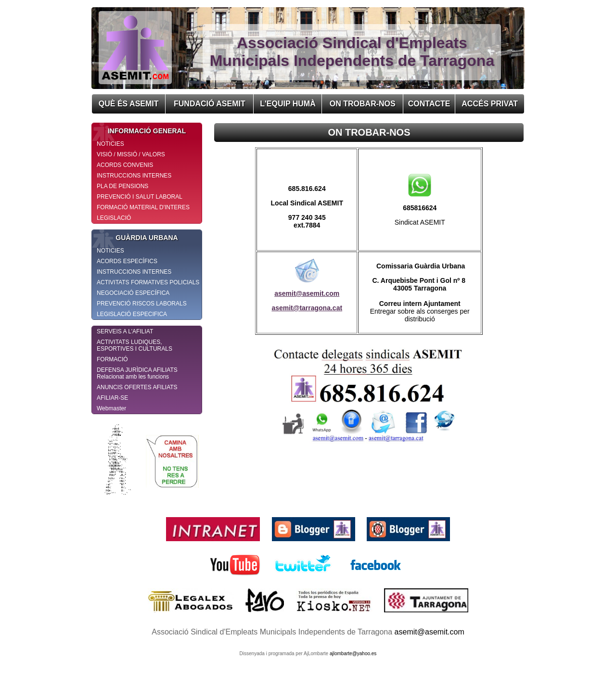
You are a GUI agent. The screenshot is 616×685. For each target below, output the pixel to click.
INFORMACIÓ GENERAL (139, 131)
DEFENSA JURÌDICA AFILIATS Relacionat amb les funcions (137, 373)
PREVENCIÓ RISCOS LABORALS (142, 304)
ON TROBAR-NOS (363, 104)
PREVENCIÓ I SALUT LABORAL (140, 197)
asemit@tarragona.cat (307, 308)
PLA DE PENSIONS (122, 186)
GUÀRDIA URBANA (135, 238)
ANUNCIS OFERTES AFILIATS (137, 387)
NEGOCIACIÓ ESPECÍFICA (133, 293)
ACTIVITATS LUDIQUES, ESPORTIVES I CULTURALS (135, 345)
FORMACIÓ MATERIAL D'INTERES (143, 207)
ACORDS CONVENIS (125, 165)
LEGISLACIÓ (114, 218)
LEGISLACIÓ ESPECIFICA (132, 314)
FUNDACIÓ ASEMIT (210, 104)
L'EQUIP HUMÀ (288, 104)
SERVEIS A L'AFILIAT (125, 331)
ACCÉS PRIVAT (490, 104)
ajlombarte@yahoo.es (353, 653)
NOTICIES (110, 144)
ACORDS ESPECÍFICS (127, 261)
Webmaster (111, 408)
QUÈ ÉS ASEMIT (129, 104)
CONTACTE (429, 104)
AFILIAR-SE (112, 398)
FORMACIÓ (112, 359)
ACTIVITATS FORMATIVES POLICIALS (148, 282)
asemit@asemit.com (307, 293)
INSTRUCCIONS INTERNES (134, 176)
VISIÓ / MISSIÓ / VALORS (131, 154)
